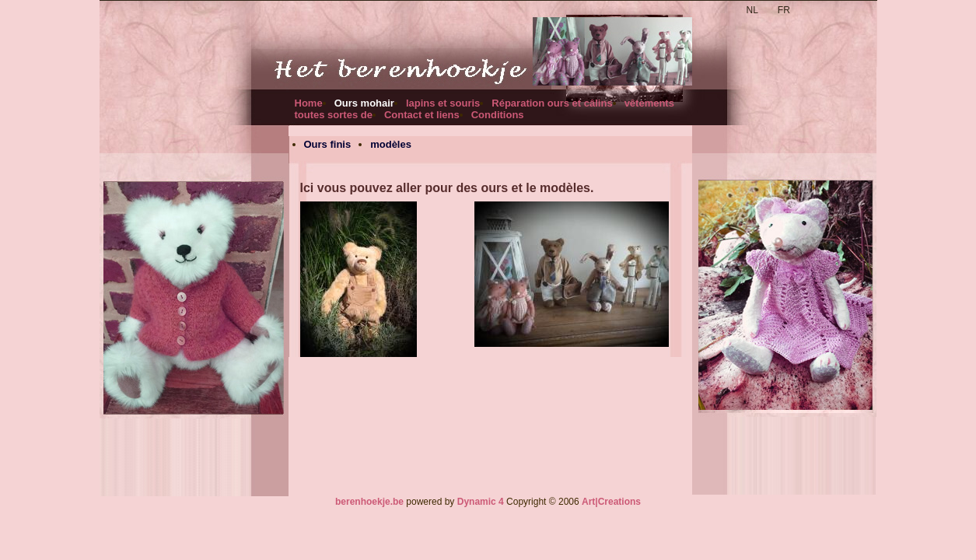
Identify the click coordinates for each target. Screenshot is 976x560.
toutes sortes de (334, 115)
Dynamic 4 (481, 502)
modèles (391, 144)
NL (752, 10)
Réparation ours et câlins (552, 103)
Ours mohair (364, 103)
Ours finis (328, 144)
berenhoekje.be (369, 502)
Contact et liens (422, 115)
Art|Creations (611, 502)
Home (309, 103)
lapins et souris (443, 103)
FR (784, 10)
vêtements (649, 103)
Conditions (498, 115)
